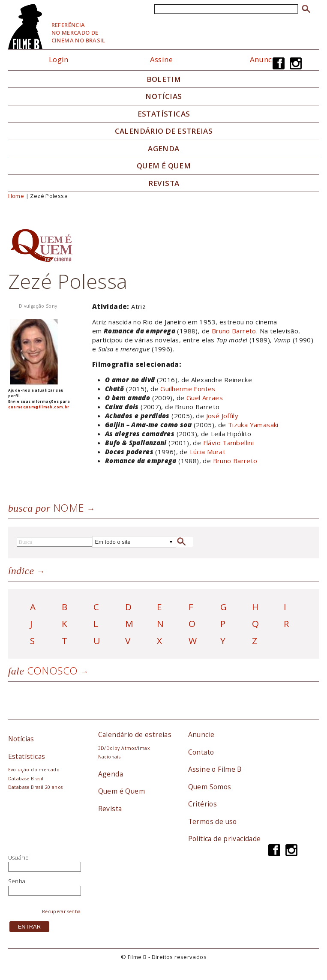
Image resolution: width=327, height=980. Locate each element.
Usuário (19, 857)
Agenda (163, 149)
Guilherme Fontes (188, 389)
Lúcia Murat (208, 452)
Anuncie (264, 59)
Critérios (203, 804)
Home (16, 196)
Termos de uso (213, 821)
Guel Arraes (205, 398)
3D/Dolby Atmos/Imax (124, 748)
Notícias (163, 96)
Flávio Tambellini (229, 443)
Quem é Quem (121, 791)
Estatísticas (164, 114)
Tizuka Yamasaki (253, 425)
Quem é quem (164, 166)
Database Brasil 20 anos (36, 787)
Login (59, 59)
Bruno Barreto (234, 331)
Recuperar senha (61, 911)
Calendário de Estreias (164, 131)
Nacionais (109, 757)
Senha (17, 881)
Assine (161, 59)
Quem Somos (210, 787)
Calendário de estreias (135, 734)
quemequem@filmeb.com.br (39, 407)
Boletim (164, 79)
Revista (164, 183)
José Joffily (222, 416)
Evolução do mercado (34, 770)
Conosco (43, 670)
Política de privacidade (225, 839)
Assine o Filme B (215, 769)
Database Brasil (26, 779)
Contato (201, 752)
